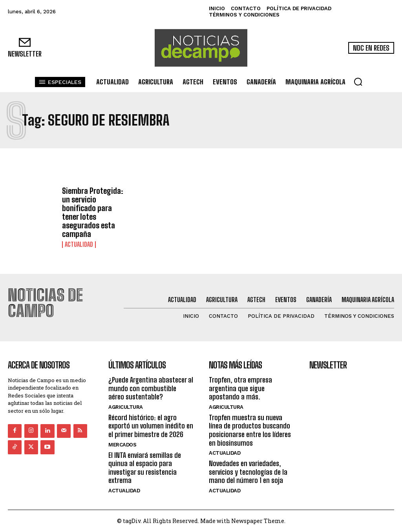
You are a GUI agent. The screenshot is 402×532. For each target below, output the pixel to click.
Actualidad (79, 244)
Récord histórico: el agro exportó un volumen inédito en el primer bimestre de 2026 (151, 425)
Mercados (122, 444)
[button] (358, 82)
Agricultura (126, 407)
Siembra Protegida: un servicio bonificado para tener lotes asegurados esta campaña (93, 212)
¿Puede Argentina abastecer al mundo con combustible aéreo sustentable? (151, 388)
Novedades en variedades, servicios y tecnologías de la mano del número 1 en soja (248, 472)
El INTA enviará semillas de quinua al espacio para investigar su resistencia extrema (145, 467)
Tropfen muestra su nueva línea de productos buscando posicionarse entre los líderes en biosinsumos (250, 430)
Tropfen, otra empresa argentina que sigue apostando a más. (240, 388)
